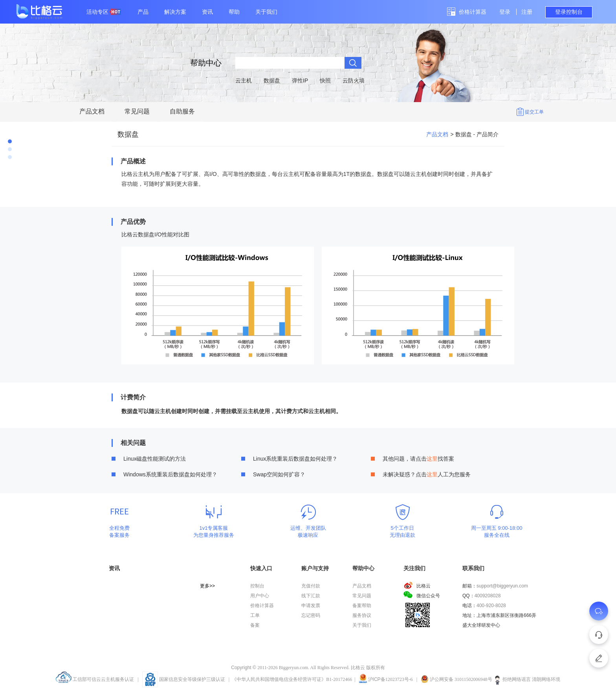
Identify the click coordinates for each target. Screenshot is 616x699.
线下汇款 (311, 596)
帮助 (234, 12)
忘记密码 (311, 615)
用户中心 (260, 596)
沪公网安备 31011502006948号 (456, 679)
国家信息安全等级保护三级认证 (184, 679)
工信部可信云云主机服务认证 (95, 679)
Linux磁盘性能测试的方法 (155, 459)
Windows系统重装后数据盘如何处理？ (170, 474)
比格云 (417, 586)
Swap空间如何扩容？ (279, 474)
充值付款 (311, 586)
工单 (255, 615)
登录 (505, 12)
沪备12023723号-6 (390, 679)
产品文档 (92, 111)
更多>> (207, 586)
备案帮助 (362, 606)
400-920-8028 (491, 606)
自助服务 (182, 111)
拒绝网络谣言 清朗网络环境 (527, 679)
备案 (255, 625)
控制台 (257, 586)
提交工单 (534, 112)
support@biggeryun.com (502, 586)
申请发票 (311, 606)
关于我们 (266, 12)
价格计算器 (473, 12)
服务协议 (362, 615)
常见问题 (137, 111)
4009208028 (488, 596)
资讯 (207, 12)
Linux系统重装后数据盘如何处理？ (295, 459)
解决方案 (175, 12)
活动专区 (104, 12)
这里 (432, 459)
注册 (527, 12)
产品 (143, 12)
